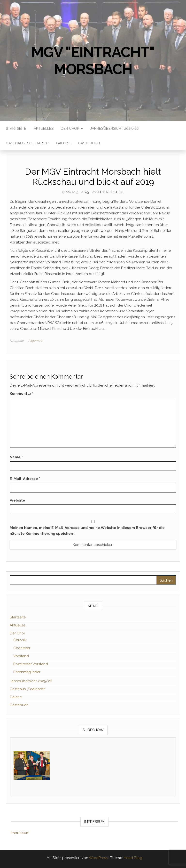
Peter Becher (110, 192)
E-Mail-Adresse (25, 479)
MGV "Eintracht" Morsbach (93, 61)
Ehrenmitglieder (27, 672)
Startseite (16, 129)
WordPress (98, 858)
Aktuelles (44, 129)
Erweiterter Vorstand (31, 664)
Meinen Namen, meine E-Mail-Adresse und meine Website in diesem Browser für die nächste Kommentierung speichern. (87, 531)
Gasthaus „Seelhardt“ (27, 143)
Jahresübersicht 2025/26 (114, 129)
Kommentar (22, 394)
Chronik (20, 640)
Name (16, 457)
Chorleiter (22, 648)
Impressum (20, 833)
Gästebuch (89, 143)
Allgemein (35, 341)
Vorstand (21, 656)
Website (17, 500)
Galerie (63, 143)
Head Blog (133, 858)
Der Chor (72, 129)
